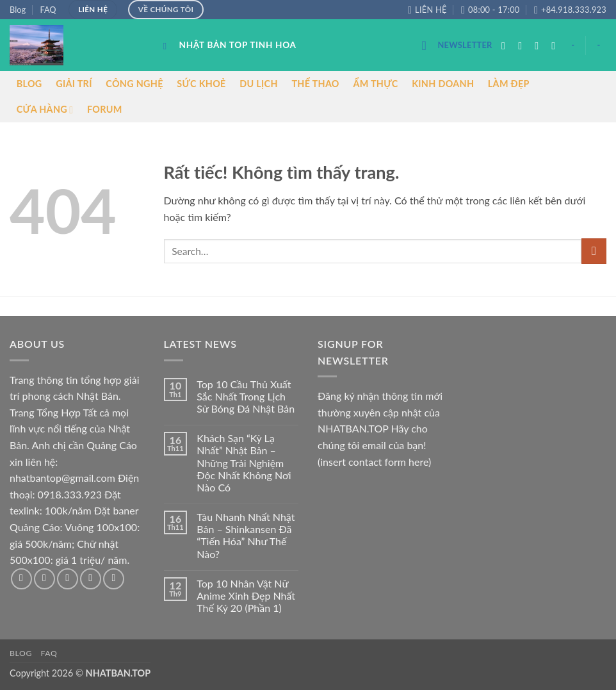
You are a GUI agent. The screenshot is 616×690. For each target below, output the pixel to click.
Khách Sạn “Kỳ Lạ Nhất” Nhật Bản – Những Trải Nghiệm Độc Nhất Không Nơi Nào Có (244, 463)
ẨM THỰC (375, 84)
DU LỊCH (259, 84)
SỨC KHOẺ (201, 84)
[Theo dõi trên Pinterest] (114, 579)
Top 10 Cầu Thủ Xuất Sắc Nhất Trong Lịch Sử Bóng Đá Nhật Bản (246, 396)
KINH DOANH (443, 84)
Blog (18, 10)
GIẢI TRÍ (74, 84)
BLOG (29, 84)
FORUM (105, 109)
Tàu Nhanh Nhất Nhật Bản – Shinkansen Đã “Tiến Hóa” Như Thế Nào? (246, 535)
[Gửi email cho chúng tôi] (556, 45)
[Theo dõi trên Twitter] (540, 45)
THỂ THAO (315, 84)
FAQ (48, 10)
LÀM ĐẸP (509, 84)
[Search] (168, 46)
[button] (457, 45)
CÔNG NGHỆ (134, 84)
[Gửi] (594, 251)
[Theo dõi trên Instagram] (523, 45)
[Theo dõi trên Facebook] (507, 45)
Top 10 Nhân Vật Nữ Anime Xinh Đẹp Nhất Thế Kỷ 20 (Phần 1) (246, 596)
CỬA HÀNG (45, 110)
